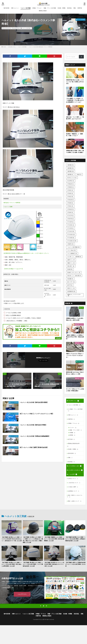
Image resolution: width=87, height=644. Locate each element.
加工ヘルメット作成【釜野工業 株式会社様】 (34, 447)
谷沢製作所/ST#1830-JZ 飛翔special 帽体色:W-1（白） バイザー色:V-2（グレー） (27, 253)
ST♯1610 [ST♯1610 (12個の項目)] (71, 234)
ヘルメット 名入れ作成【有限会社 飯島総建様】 (35, 436)
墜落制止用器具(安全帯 (74, 443)
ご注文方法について (74, 483)
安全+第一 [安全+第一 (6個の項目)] (71, 266)
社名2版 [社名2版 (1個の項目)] (70, 279)
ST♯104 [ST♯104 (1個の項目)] (70, 228)
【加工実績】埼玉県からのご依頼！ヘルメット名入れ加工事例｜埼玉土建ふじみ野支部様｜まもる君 (12, 564)
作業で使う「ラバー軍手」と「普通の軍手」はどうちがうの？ (75, 118)
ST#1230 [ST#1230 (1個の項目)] (71, 200)
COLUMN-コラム (12, 47)
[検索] (81, 57)
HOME (4, 47)
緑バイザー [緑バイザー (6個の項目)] (71, 282)
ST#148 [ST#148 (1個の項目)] (70, 203)
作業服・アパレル (37, 8)
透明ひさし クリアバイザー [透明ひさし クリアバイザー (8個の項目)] (74, 295)
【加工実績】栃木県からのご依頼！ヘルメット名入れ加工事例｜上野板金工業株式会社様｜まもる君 (75, 539)
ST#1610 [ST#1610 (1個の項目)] (71, 209)
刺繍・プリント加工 (76, 430)
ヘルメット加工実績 (26, 8)
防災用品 (69, 8)
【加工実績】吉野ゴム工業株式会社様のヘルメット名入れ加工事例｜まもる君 (75, 564)
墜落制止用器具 (43, 11)
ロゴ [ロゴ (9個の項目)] (69, 257)
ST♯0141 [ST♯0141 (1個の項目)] (71, 225)
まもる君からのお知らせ (75, 470)
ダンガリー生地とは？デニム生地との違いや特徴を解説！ (75, 390)
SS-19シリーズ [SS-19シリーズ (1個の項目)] (72, 178)
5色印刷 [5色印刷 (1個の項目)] (70, 174)
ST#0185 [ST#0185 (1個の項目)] (71, 187)
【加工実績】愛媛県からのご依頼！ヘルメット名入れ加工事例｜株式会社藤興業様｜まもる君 (54, 539)
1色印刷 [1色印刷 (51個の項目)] (71, 165)
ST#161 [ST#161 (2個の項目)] (70, 206)
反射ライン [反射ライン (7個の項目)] (71, 260)
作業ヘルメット (15, 8)
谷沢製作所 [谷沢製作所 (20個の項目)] (71, 291)
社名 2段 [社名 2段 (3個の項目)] (78, 276)
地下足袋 (71, 439)
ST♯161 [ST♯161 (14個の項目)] (71, 231)
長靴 (74, 8)
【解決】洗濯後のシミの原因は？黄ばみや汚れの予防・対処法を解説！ (75, 337)
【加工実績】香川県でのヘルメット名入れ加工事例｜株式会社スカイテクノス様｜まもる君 (54, 564)
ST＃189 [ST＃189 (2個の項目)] (70, 222)
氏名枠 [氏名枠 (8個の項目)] (70, 269)
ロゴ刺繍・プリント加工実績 (75, 410)
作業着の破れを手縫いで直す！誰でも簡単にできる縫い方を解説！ (75, 151)
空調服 (82, 308)
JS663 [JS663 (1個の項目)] (79, 174)
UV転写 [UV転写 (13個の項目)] (70, 244)
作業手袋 (80, 8)
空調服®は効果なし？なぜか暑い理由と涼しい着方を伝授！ (75, 319)
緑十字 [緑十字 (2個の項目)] (70, 285)
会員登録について (74, 491)
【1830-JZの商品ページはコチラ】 (14, 269)
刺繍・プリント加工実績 (50, 8)
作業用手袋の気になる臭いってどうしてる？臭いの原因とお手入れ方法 (75, 82)
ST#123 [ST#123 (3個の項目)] (70, 197)
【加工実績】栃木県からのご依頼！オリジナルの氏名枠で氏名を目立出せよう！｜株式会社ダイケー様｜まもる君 (12, 539)
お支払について (73, 479)
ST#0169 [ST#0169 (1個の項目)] (71, 184)
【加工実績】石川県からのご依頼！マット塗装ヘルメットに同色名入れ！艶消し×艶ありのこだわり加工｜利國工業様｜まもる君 (33, 540)
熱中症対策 (6, 8)
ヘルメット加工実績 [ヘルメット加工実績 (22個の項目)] (73, 247)
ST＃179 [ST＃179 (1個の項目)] (70, 215)
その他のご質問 (73, 487)
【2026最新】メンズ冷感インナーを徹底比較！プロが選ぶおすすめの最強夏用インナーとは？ (75, 100)
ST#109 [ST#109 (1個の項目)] (70, 193)
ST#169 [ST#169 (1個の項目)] (70, 212)
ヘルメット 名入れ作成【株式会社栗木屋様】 (34, 402)
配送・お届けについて (75, 501)
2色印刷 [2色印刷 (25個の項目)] (71, 168)
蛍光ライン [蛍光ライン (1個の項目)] (71, 288)
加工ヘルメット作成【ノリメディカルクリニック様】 (37, 414)
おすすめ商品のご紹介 (75, 466)
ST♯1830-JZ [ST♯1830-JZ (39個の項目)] (72, 241)
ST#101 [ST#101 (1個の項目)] (70, 190)
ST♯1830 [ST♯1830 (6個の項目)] (71, 238)
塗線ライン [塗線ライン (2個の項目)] (71, 263)
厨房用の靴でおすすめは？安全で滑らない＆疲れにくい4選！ (75, 373)
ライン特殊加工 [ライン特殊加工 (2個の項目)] (72, 253)
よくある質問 (73, 474)
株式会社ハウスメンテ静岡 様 (12, 203)
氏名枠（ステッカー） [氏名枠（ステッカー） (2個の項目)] (74, 272)
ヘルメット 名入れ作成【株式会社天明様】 (33, 425)
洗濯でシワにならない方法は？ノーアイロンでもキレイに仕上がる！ (75, 355)
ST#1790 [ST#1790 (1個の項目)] (71, 219)
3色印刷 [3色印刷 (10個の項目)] (71, 171)
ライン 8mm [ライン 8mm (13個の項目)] (71, 250)
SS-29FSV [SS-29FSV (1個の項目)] (71, 181)
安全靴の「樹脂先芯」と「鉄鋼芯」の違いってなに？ (74, 135)
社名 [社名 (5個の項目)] (69, 276)
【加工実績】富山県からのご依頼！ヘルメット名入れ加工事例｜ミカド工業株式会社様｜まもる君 (33, 564)
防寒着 (73, 435)
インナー (81, 88)
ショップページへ (22, 594)
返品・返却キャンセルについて (75, 496)
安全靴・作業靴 (61, 8)
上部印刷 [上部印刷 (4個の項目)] (78, 257)
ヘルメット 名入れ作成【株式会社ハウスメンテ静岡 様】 (41, 47)
